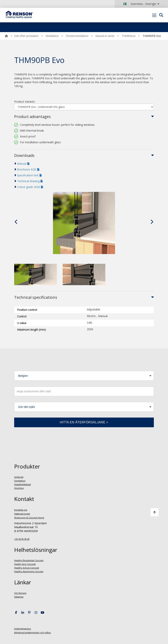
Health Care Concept (25, 564)
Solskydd (19, 477)
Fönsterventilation (77, 36)
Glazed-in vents (105, 36)
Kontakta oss (21, 510)
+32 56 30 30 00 (22, 539)
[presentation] (16, 222)
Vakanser (19, 597)
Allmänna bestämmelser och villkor (33, 632)
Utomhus (19, 488)
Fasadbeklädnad (23, 484)
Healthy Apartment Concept (29, 571)
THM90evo (129, 36)
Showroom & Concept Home (29, 518)
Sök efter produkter (26, 36)
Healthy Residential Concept (29, 560)
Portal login (159, 24)
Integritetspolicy (23, 629)
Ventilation (52, 36)
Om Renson (20, 593)
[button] (84, 376)
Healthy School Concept (27, 568)
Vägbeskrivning (22, 514)
